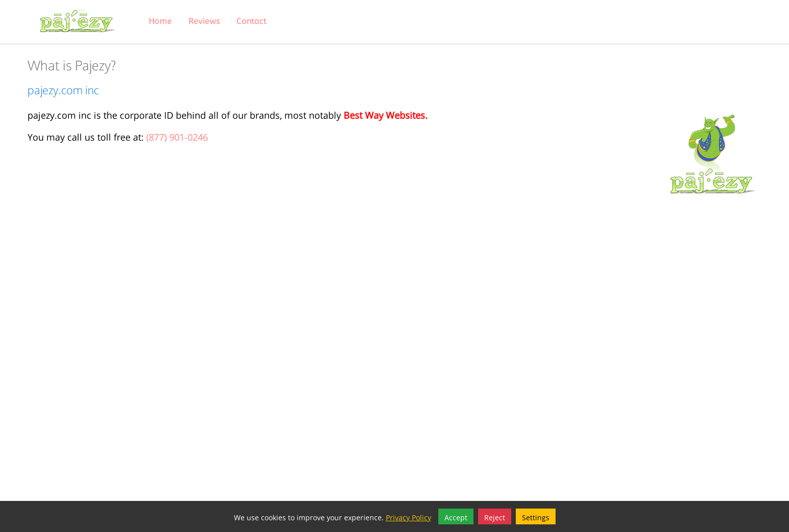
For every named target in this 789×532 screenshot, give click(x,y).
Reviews (204, 21)
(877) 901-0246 (177, 136)
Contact (252, 21)
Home (160, 21)
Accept (456, 516)
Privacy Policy (409, 516)
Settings (536, 516)
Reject (495, 516)
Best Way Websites (384, 114)
